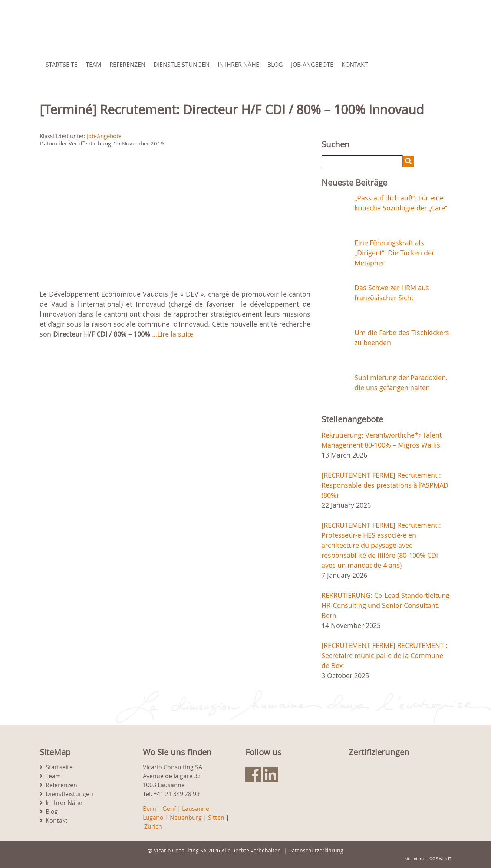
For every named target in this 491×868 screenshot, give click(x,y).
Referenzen (127, 65)
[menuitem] (413, 65)
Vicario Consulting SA (180, 850)
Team (93, 65)
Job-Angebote (312, 65)
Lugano (153, 818)
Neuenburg (186, 818)
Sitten (216, 818)
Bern (149, 809)
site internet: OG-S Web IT (428, 859)
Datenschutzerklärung (316, 850)
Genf (169, 809)
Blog (275, 65)
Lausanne (196, 809)
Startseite (62, 65)
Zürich (153, 826)
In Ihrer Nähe (238, 65)
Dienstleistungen (182, 65)
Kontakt (355, 65)
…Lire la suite (173, 334)
